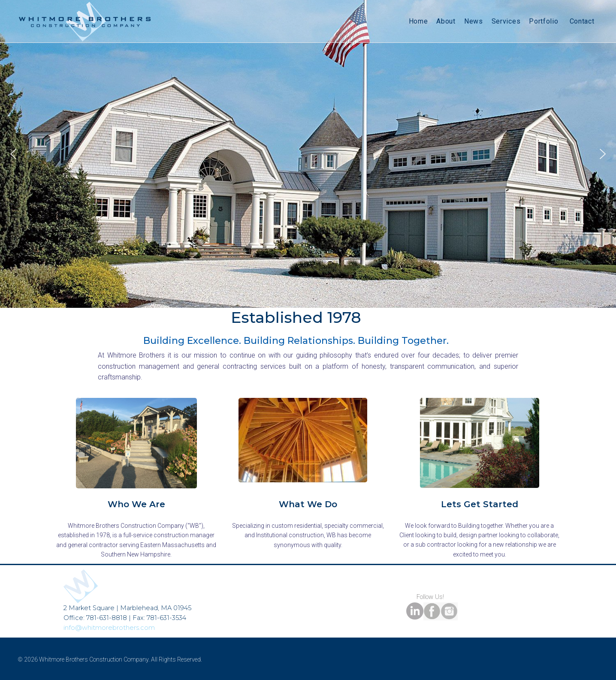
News (474, 21)
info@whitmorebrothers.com (109, 628)
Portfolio (545, 21)
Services (506, 21)
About (446, 21)
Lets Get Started (480, 504)
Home (418, 21)
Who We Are (136, 504)
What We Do (308, 504)
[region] (308, 154)
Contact (582, 21)
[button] (13, 154)
